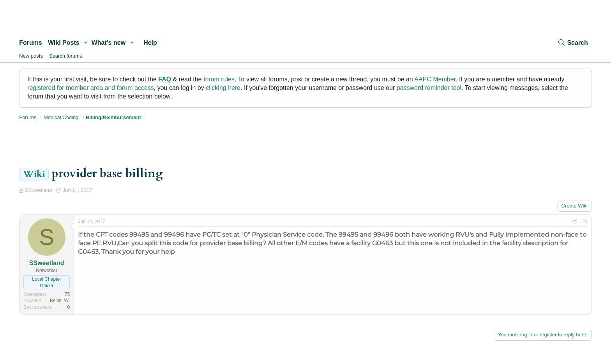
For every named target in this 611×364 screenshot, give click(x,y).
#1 (585, 222)
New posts (31, 56)
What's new (109, 43)
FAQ (165, 79)
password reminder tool (429, 88)
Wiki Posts (64, 43)
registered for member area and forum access (91, 88)
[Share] (575, 222)
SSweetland (38, 190)
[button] (86, 43)
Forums (31, 43)
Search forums (66, 56)
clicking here (223, 88)
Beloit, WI (60, 301)
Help (150, 43)
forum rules (219, 79)
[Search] (572, 43)
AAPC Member (435, 79)
